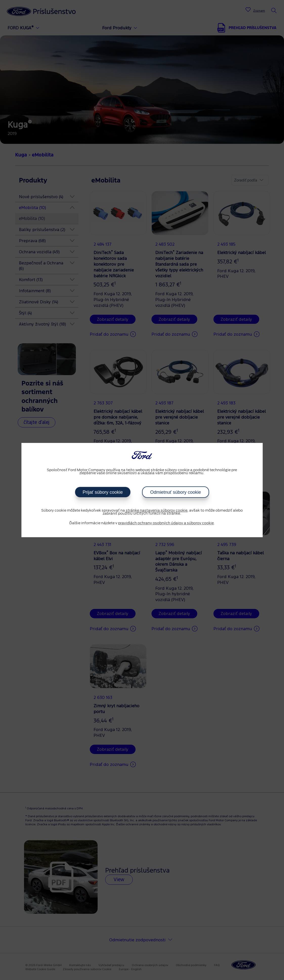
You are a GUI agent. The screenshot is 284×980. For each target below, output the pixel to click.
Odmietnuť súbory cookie (175, 492)
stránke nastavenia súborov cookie (157, 511)
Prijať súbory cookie (103, 492)
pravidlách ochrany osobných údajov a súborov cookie (166, 523)
